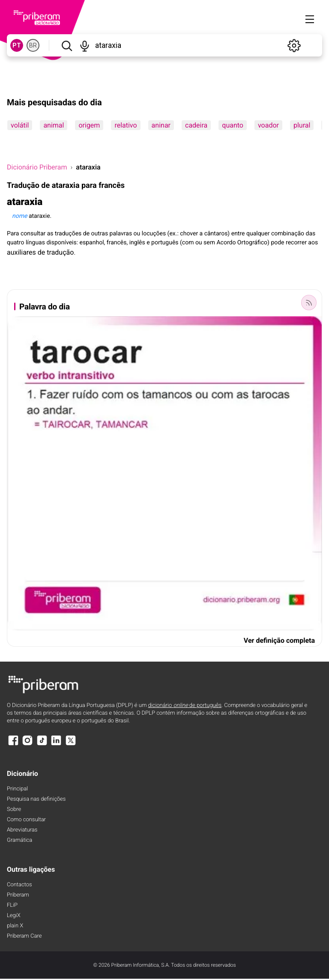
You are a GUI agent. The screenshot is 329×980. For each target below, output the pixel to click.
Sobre (14, 809)
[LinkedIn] (56, 744)
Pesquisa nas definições (36, 799)
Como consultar (26, 820)
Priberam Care (24, 936)
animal (54, 125)
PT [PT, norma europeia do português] (17, 45)
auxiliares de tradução (40, 252)
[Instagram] (27, 744)
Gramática (19, 840)
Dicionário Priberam (37, 167)
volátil (20, 125)
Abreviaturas (22, 830)
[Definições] (294, 45)
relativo (126, 125)
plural (302, 125)
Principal (17, 789)
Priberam (18, 895)
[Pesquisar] (67, 45)
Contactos (19, 885)
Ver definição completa (279, 640)
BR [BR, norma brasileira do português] (33, 45)
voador (268, 125)
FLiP (12, 905)
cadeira (196, 125)
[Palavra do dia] (309, 303)
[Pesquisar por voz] (85, 45)
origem (89, 125)
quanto (233, 125)
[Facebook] (13, 744)
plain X (15, 926)
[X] (71, 744)
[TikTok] (42, 744)
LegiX (14, 916)
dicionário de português (185, 705)
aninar (161, 125)
